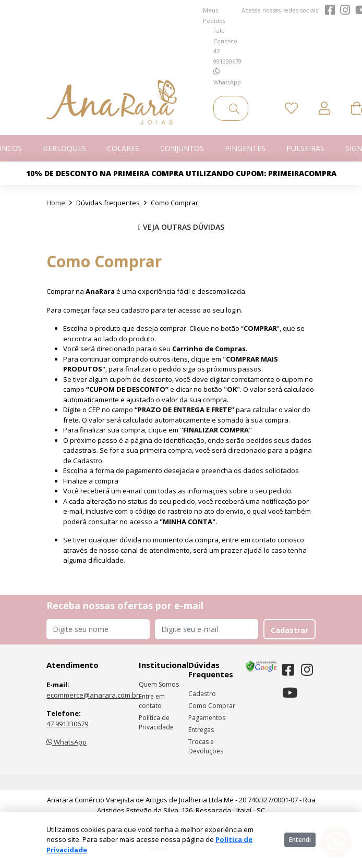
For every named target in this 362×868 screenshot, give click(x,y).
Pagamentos (207, 718)
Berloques (64, 148)
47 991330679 (67, 724)
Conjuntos (182, 148)
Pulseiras (305, 148)
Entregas (201, 730)
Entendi (300, 840)
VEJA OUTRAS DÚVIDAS (181, 227)
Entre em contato (152, 701)
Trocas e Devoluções (206, 746)
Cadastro (202, 694)
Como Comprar (212, 706)
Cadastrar (289, 630)
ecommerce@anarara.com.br (93, 695)
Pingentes (245, 148)
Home (56, 203)
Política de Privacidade (156, 722)
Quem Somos (159, 684)
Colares (123, 148)
